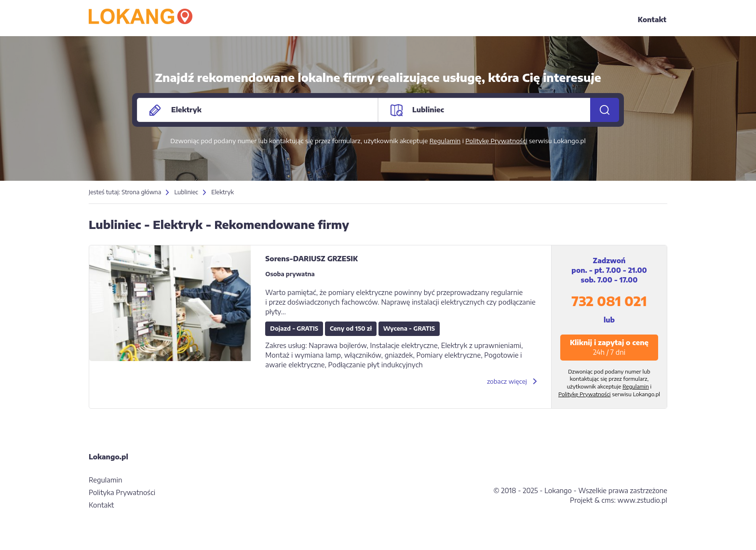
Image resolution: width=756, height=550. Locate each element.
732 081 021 (609, 301)
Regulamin (445, 141)
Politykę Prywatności (496, 141)
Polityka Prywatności (122, 492)
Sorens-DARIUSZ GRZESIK (311, 259)
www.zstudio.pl (642, 500)
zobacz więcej (507, 381)
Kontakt (652, 20)
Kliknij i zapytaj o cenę (609, 347)
